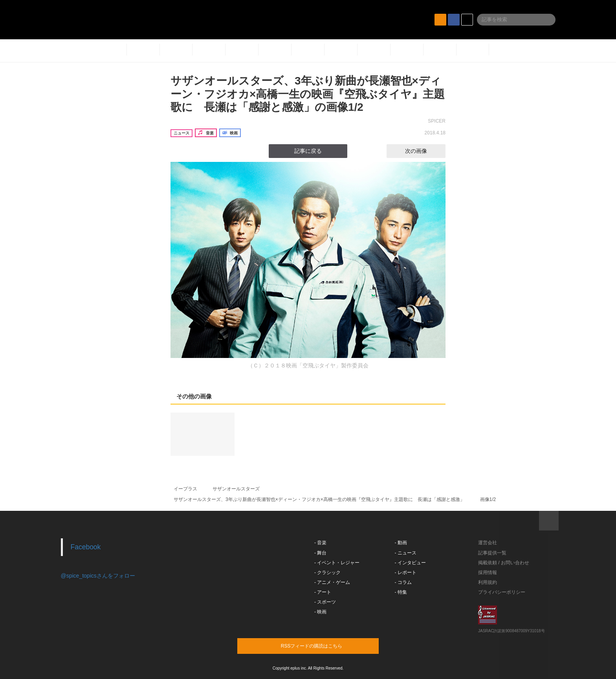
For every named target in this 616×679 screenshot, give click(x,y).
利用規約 (488, 582)
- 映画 (320, 612)
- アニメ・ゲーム (332, 582)
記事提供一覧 (492, 553)
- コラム (403, 582)
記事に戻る (308, 151)
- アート (323, 592)
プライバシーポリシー (502, 592)
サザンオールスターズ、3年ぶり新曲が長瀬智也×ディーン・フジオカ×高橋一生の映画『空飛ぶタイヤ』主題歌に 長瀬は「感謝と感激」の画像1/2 (308, 94)
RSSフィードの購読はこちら (323, 646)
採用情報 (488, 573)
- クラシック (327, 573)
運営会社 (488, 543)
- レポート (406, 573)
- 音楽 (320, 543)
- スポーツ (325, 602)
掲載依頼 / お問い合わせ (504, 563)
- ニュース (406, 553)
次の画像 (423, 151)
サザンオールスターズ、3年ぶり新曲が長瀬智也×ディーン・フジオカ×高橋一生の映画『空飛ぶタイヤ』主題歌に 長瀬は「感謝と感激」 (319, 499)
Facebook (86, 547)
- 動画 (401, 543)
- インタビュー (410, 563)
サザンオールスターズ (236, 489)
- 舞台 (320, 553)
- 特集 (401, 592)
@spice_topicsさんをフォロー (98, 576)
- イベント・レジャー (337, 563)
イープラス (185, 489)
